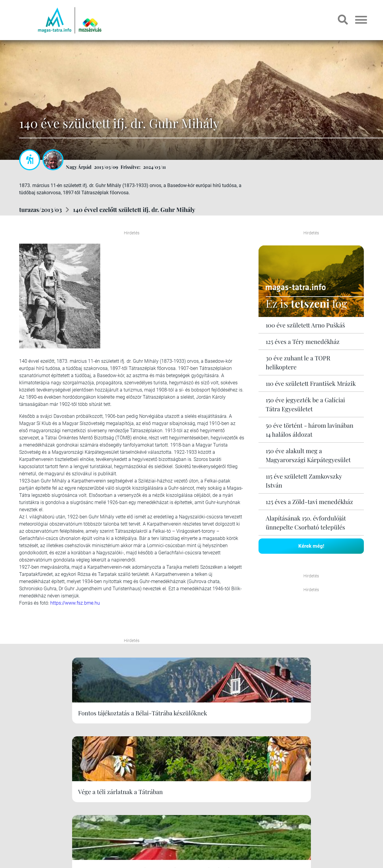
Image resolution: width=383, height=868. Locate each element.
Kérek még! (311, 545)
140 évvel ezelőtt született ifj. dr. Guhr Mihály (134, 209)
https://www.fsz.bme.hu (75, 603)
